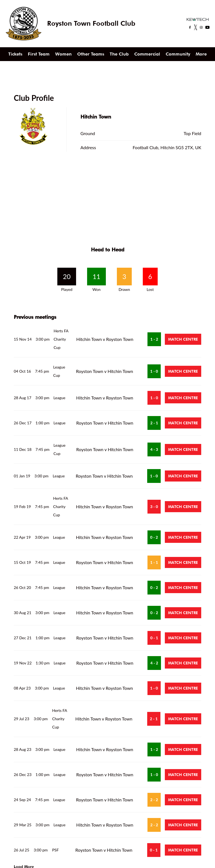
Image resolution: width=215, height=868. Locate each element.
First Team (39, 54)
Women (63, 54)
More (201, 54)
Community (178, 54)
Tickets (15, 54)
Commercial (147, 54)
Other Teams (91, 54)
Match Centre (183, 339)
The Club (119, 54)
